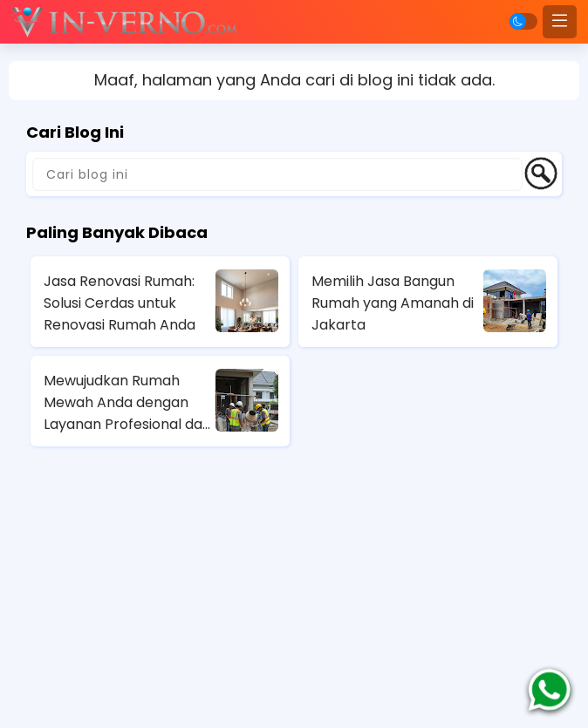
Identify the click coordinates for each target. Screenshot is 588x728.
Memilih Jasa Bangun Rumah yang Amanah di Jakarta (393, 303)
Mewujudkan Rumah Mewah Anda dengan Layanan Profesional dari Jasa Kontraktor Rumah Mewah (127, 403)
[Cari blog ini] (277, 174)
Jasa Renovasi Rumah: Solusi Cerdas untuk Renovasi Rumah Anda (120, 303)
